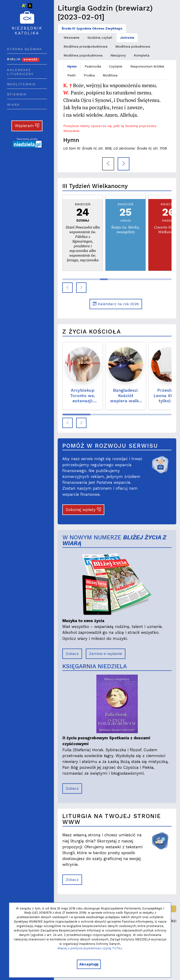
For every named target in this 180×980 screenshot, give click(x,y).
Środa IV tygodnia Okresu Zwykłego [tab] (92, 28)
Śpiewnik (17, 94)
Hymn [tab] (72, 66)
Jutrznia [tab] (127, 38)
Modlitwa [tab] (110, 75)
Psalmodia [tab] (93, 66)
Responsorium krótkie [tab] (147, 66)
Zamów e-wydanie (106, 654)
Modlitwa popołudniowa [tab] (83, 55)
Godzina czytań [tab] (100, 38)
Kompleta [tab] (142, 55)
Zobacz (72, 654)
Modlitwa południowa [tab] (133, 46)
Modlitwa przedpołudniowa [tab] (85, 46)
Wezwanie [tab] (71, 38)
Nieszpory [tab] (118, 55)
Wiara (13, 105)
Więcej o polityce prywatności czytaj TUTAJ (90, 948)
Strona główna (24, 49)
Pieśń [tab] (71, 75)
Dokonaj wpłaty (83, 510)
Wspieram (27, 126)
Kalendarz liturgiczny (20, 72)
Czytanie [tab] (116, 66)
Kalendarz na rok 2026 (116, 304)
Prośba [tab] (89, 75)
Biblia (23, 59)
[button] (67, 288)
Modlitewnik (21, 84)
